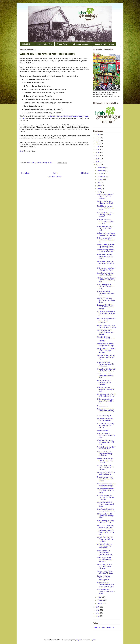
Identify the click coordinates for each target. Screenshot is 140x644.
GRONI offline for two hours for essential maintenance (105, 546)
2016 (98, 159)
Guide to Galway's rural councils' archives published (105, 196)
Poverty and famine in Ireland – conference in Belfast (106, 504)
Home (55, 173)
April (99, 192)
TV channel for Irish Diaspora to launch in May (105, 376)
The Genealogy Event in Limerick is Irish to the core (106, 532)
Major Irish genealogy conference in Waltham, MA (106, 240)
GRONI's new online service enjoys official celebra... (105, 467)
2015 (98, 162)
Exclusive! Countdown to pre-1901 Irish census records (106, 307)
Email (22, 151)
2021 (98, 144)
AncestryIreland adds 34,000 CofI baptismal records (106, 332)
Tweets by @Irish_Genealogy (103, 627)
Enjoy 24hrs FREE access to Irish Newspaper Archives (106, 351)
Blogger (93, 640)
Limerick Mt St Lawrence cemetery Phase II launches (106, 215)
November (101, 171)
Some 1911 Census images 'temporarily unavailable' (105, 454)
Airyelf (78, 640)
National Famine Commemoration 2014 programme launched (106, 585)
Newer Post (25, 173)
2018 (98, 153)
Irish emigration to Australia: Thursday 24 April (106, 389)
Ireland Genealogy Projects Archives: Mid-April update (106, 364)
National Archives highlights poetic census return (106, 591)
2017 (98, 156)
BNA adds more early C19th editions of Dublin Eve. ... (106, 300)
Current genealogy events (104, 44)
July (99, 183)
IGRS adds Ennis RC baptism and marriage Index (105, 516)
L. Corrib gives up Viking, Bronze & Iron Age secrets (106, 425)
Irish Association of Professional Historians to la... (106, 435)
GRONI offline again (104, 416)
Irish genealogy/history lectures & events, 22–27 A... (106, 287)
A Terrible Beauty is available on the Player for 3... (106, 293)
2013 (98, 607)
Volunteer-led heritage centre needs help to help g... (105, 256)
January (101, 603)
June (100, 186)
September (102, 177)
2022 (98, 141)
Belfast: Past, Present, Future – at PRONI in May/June (105, 539)
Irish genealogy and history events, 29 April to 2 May (106, 221)
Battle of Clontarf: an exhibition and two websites (104, 382)
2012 (98, 610)
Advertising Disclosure (81, 44)
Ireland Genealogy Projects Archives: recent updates (104, 578)
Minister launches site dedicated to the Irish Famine (105, 479)
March (100, 597)
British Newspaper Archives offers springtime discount (105, 553)
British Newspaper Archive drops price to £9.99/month (106, 320)
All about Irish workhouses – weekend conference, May (106, 280)
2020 (98, 147)
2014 (98, 165)
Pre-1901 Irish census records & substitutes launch (105, 208)
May (99, 189)
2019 (98, 150)
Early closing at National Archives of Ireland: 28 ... (106, 263)
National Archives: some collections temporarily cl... (106, 411)
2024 (98, 135)
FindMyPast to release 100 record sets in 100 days (106, 442)
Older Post (85, 173)
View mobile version (55, 177)
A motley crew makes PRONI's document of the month (105, 497)
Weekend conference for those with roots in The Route (106, 491)
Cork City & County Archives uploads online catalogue (106, 339)
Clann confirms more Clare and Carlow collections (104, 566)
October (101, 174)
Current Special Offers (44, 44)
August (100, 180)
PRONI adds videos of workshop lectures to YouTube (105, 461)
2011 (98, 613)
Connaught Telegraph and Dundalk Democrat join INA (106, 357)
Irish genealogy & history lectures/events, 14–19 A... (106, 401)
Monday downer (103, 406)
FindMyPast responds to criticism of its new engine (106, 228)
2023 (98, 138)
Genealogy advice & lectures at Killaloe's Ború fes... (105, 559)
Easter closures (103, 430)
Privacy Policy (62, 44)
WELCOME (26, 44)
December (101, 168)
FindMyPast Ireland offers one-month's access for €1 (106, 314)
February (101, 600)
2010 (98, 616)
